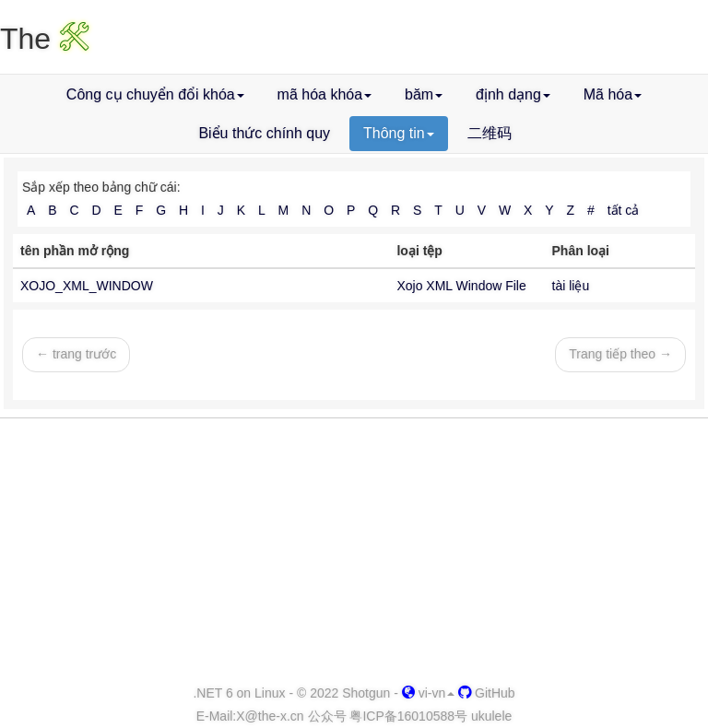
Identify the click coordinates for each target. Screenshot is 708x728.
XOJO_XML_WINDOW (87, 286)
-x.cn (270, 716)
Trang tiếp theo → (620, 354)
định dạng (513, 94)
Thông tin (399, 133)
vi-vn (428, 693)
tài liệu (571, 286)
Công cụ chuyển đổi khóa (155, 94)
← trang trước (76, 354)
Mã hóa (613, 94)
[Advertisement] (354, 552)
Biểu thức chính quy (264, 133)
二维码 (490, 133)
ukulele (491, 716)
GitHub (486, 693)
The (45, 39)
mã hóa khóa (325, 94)
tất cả (624, 210)
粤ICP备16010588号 (408, 716)
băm (424, 94)
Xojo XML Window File (461, 286)
